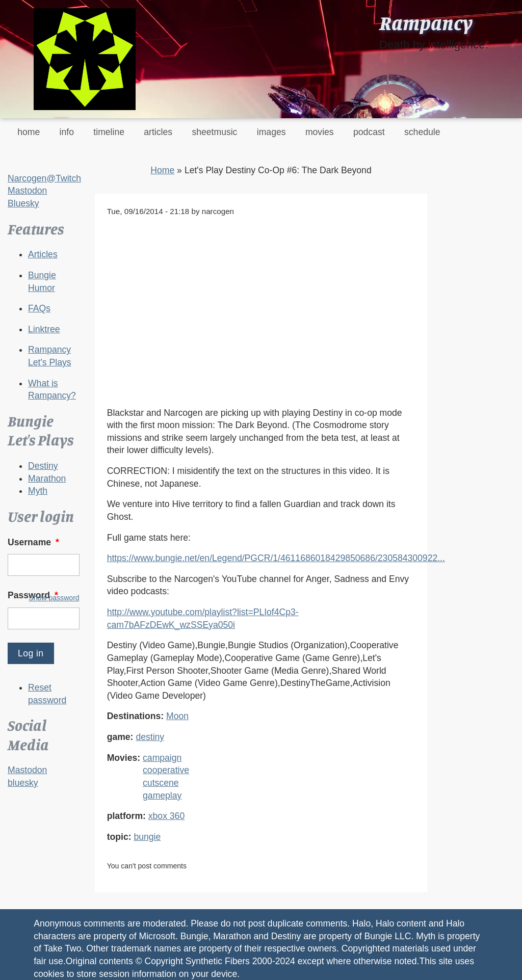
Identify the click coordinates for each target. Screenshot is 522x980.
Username (34, 542)
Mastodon (27, 191)
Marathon (47, 479)
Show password (54, 598)
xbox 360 (166, 816)
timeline (109, 132)
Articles (43, 254)
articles (158, 132)
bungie (147, 837)
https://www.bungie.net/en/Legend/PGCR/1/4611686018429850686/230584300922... (276, 558)
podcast (369, 132)
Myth (38, 491)
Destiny (43, 466)
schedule (422, 132)
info (67, 132)
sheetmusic (214, 132)
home (29, 132)
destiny (150, 737)
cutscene (161, 783)
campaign (162, 758)
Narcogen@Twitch (44, 178)
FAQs (39, 308)
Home (162, 170)
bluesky (23, 783)
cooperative (166, 770)
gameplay (162, 796)
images (271, 132)
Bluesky (23, 203)
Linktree (44, 329)
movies (320, 132)
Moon (177, 716)
